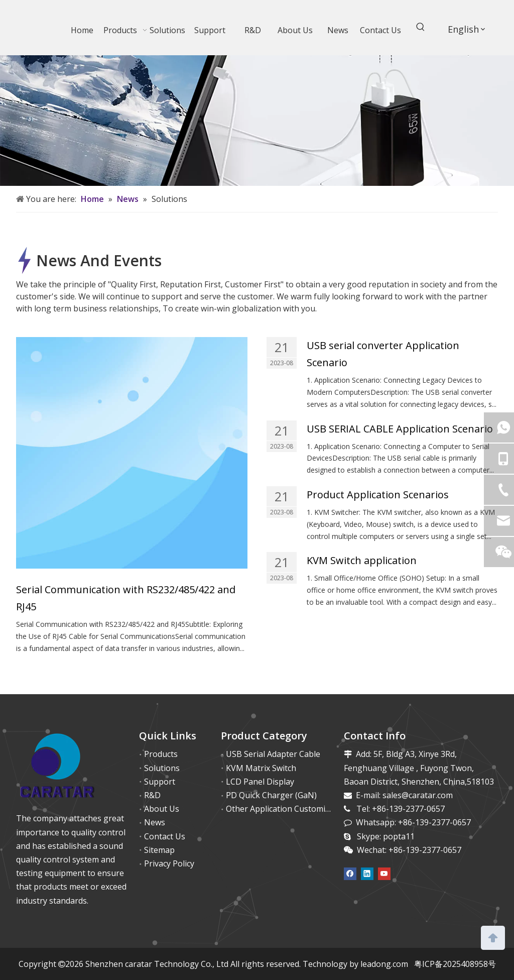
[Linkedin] (367, 873)
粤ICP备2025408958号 (455, 964)
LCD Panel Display (260, 782)
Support (160, 782)
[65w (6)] (257, 121)
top (493, 937)
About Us (162, 809)
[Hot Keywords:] (421, 29)
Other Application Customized (282, 809)
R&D (152, 795)
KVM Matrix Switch (261, 768)
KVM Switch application (362, 560)
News (155, 822)
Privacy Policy (169, 863)
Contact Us (165, 836)
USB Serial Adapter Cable (273, 754)
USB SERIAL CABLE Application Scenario (400, 429)
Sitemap (159, 850)
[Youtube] (384, 873)
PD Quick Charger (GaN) (271, 795)
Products (161, 754)
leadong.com (384, 964)
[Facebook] (350, 873)
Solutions (162, 768)
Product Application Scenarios (378, 495)
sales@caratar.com (418, 795)
